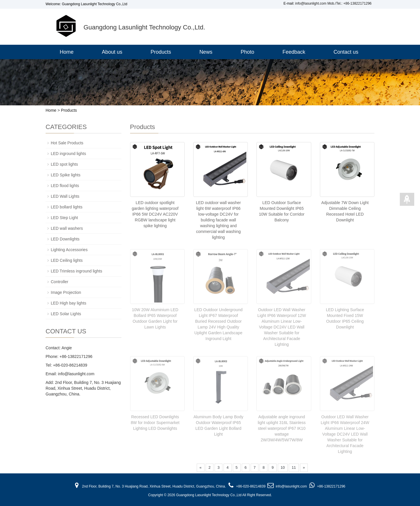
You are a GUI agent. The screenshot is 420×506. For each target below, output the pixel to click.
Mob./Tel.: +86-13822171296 (349, 3)
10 (283, 467)
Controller (60, 282)
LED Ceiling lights (67, 260)
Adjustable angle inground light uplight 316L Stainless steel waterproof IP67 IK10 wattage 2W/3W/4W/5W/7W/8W (282, 428)
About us (112, 52)
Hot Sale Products (67, 143)
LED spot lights (64, 164)
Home (67, 52)
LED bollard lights (67, 207)
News (206, 52)
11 (294, 467)
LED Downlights (65, 239)
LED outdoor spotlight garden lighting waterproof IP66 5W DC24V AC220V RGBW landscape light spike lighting (155, 214)
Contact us (346, 52)
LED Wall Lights (65, 196)
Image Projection (66, 292)
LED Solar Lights (66, 314)
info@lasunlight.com (311, 3)
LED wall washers (67, 228)
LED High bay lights (69, 303)
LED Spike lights (66, 175)
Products (161, 52)
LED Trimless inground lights (76, 271)
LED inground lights (68, 154)
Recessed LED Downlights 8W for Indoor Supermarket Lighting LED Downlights (155, 422)
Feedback (294, 52)
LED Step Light (64, 218)
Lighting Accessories (69, 250)
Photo (247, 52)
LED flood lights (65, 186)
